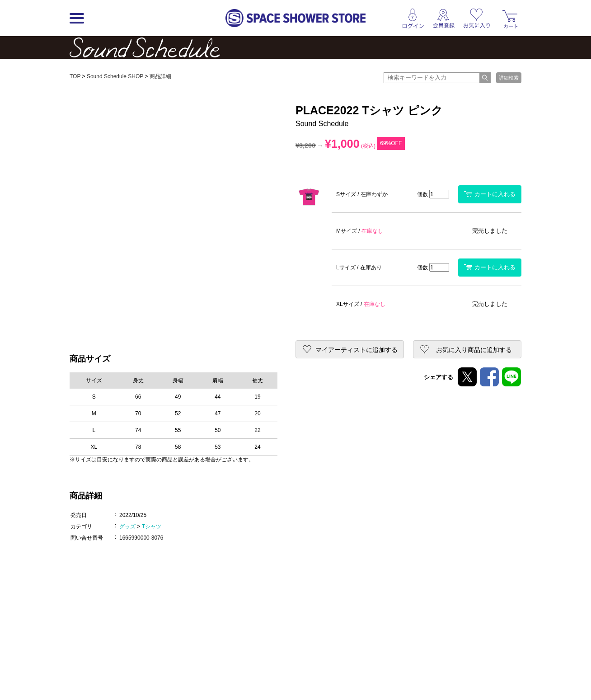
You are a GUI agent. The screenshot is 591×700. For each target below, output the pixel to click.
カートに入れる (490, 194)
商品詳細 (160, 76)
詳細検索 (509, 78)
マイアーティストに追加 (356, 350)
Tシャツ (152, 526)
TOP (75, 76)
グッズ (127, 526)
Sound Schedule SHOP (115, 76)
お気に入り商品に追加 (474, 350)
